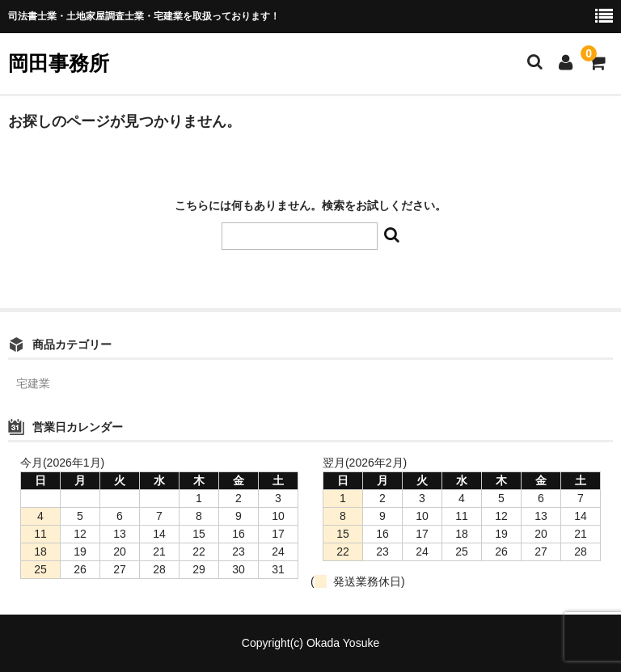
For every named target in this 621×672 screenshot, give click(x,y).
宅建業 (33, 383)
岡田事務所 (59, 63)
